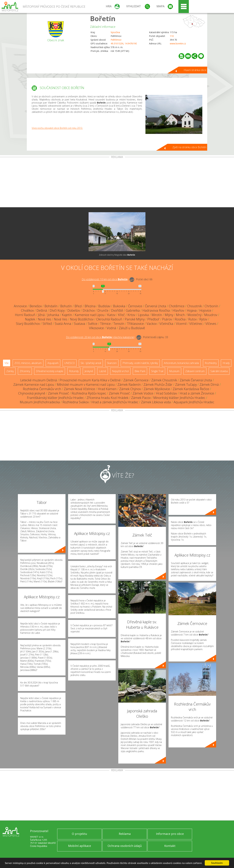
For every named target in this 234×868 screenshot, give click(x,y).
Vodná (111, 328)
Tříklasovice (135, 324)
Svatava (80, 324)
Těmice (105, 324)
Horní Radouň (25, 315)
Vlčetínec (196, 324)
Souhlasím (217, 863)
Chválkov (27, 310)
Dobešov (74, 310)
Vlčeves (211, 324)
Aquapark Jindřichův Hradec (194, 402)
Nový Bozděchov (82, 319)
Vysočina (115, 32)
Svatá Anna (63, 324)
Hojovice (205, 310)
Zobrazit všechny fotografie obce (117, 255)
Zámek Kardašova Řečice (191, 389)
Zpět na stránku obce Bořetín (189, 147)
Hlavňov (178, 310)
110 (172, 36)
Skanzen (112, 363)
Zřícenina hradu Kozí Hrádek (107, 398)
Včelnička (166, 324)
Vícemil (181, 324)
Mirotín (157, 315)
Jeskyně (89, 371)
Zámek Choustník (164, 380)
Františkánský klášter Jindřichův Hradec (55, 398)
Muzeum (174, 371)
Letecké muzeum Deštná (39, 380)
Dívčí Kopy (57, 310)
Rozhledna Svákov (76, 402)
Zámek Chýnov (130, 389)
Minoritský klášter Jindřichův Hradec (179, 398)
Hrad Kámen (107, 389)
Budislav (104, 306)
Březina (90, 306)
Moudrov (211, 315)
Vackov (152, 324)
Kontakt (170, 846)
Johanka (53, 315)
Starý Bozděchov (28, 324)
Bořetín (103, 18)
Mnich (180, 315)
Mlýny (169, 315)
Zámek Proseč (58, 393)
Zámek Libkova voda (156, 402)
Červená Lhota (156, 306)
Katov (111, 315)
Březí (78, 306)
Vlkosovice (96, 328)
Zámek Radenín (129, 385)
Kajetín (67, 315)
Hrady (226, 363)
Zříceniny (25, 371)
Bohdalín (51, 306)
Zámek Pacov (141, 398)
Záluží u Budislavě (132, 328)
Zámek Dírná (209, 385)
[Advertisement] (117, 183)
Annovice (20, 306)
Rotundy (74, 371)
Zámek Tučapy (186, 385)
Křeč (121, 315)
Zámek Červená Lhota (196, 380)
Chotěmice (177, 306)
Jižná (41, 315)
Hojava (192, 310)
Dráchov (89, 310)
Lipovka (143, 315)
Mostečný (195, 315)
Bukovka (119, 306)
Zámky (10, 371)
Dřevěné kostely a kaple (50, 371)
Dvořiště (117, 310)
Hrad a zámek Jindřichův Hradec (115, 402)
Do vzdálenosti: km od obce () (100, 337)
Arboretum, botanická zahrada (181, 363)
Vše (7, 363)
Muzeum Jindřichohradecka (40, 402)
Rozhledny (211, 363)
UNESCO (70, 363)
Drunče (103, 310)
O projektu (79, 834)
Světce (93, 324)
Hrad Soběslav (166, 393)
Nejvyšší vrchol (120, 371)
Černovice (135, 306)
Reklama (125, 834)
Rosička (180, 319)
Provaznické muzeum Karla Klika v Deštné (90, 380)
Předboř (153, 319)
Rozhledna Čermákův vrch (42, 389)
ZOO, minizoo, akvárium (28, 363)
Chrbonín (211, 306)
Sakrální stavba (219, 371)
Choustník (195, 306)
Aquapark (53, 363)
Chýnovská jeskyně (32, 393)
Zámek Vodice (143, 393)
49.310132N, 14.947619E (124, 43)
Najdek (30, 319)
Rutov (192, 319)
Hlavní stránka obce (195, 70)
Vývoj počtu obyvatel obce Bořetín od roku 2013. (57, 128)
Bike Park (140, 371)
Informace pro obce (170, 834)
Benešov (36, 306)
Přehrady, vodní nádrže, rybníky (140, 363)
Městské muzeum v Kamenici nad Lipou (86, 385)
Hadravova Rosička (156, 310)
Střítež (47, 324)
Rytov (203, 319)
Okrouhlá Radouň (109, 319)
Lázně (103, 371)
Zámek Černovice (136, 380)
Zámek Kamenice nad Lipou (34, 385)
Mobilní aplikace (80, 846)
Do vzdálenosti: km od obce (105, 279)
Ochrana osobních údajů (125, 846)
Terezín (119, 324)
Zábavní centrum (195, 371)
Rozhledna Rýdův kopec (89, 393)
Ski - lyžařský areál (91, 363)
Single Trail (157, 371)
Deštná (42, 310)
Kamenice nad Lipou (90, 315)
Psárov (167, 319)
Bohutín (66, 306)
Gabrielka (133, 310)
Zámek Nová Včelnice (79, 389)
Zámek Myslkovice (157, 389)
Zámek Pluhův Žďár (158, 385)
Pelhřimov (116, 40)
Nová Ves (45, 319)
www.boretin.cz (178, 43)
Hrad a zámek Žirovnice (197, 393)
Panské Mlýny (135, 319)
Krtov (131, 315)
